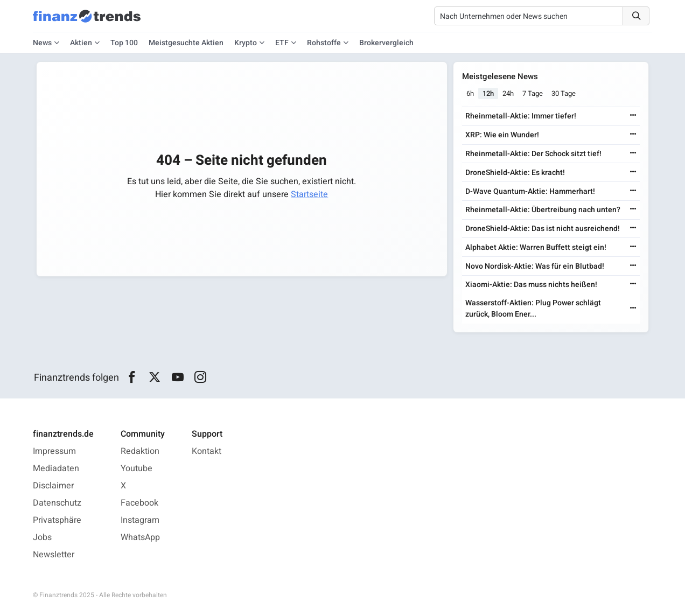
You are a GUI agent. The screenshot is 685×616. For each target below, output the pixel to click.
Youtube (137, 468)
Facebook (139, 503)
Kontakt (207, 451)
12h (488, 93)
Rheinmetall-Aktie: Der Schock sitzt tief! (533, 154)
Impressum (54, 451)
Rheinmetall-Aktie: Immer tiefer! (521, 116)
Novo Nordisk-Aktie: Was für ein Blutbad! (535, 266)
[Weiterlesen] (633, 116)
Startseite (309, 194)
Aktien (81, 43)
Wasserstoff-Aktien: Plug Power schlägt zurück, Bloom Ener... (533, 309)
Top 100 (124, 43)
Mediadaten (56, 468)
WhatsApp (140, 537)
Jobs (42, 537)
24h (508, 93)
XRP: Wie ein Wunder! (502, 135)
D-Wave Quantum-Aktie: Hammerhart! (530, 191)
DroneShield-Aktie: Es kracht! (515, 173)
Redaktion (140, 451)
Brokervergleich (386, 43)
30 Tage (564, 93)
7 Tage (533, 93)
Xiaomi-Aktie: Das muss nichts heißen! (531, 285)
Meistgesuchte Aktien (186, 43)
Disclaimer (53, 486)
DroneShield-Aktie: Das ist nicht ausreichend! (543, 229)
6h (470, 93)
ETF (282, 43)
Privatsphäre (57, 520)
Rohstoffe (324, 43)
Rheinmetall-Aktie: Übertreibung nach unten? (543, 210)
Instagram (140, 520)
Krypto (246, 43)
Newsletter (54, 555)
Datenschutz (57, 503)
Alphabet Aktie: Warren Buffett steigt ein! (536, 247)
